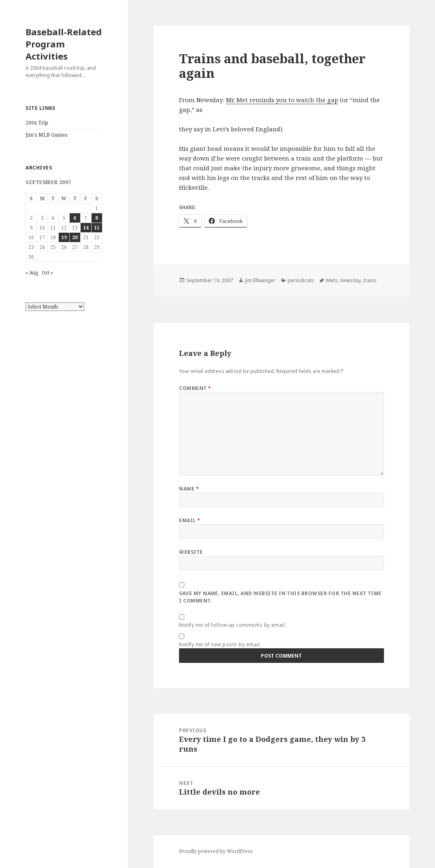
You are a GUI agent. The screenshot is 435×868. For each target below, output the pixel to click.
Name (189, 489)
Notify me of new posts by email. (220, 644)
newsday (351, 280)
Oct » (47, 273)
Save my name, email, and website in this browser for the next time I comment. (280, 597)
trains (370, 280)
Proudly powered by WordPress (216, 851)
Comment (195, 388)
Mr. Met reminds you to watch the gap (282, 100)
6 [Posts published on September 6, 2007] (75, 218)
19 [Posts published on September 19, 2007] (64, 237)
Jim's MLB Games (47, 135)
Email (190, 520)
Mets (332, 280)
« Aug (32, 273)
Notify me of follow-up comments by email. (233, 625)
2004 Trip (37, 123)
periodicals (301, 280)
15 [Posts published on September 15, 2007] (97, 228)
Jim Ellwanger (260, 280)
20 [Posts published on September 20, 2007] (75, 237)
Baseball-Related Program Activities (64, 44)
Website (191, 552)
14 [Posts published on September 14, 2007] (86, 228)
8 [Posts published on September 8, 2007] (97, 218)
